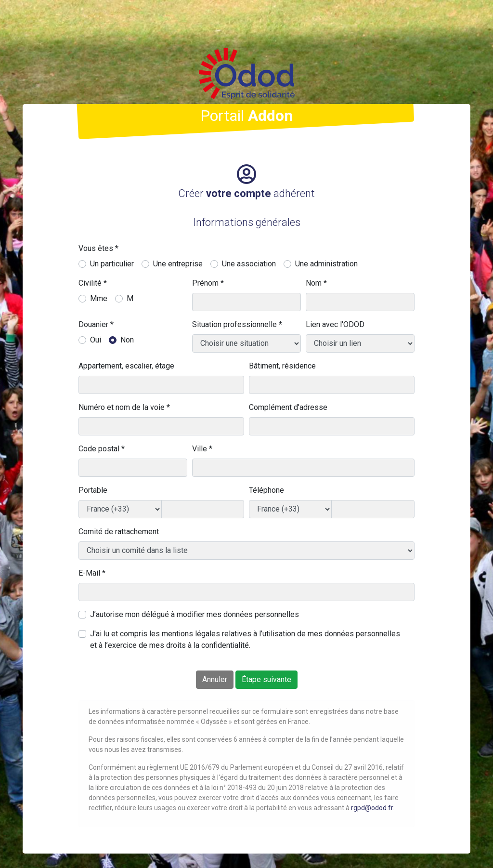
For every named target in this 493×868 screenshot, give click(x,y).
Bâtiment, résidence (282, 366)
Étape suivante (266, 679)
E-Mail (92, 573)
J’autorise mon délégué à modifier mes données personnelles (195, 614)
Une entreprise (178, 264)
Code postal (102, 449)
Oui (96, 340)
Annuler (215, 679)
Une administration (326, 264)
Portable (93, 490)
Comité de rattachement (119, 532)
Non (127, 340)
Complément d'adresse (288, 407)
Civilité (93, 283)
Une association (249, 264)
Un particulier (112, 264)
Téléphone (266, 490)
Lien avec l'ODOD (335, 324)
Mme (99, 298)
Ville (202, 449)
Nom (316, 283)
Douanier (96, 324)
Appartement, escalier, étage (126, 366)
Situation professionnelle (237, 324)
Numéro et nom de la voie (124, 407)
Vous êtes (98, 248)
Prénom (208, 283)
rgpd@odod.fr (372, 808)
